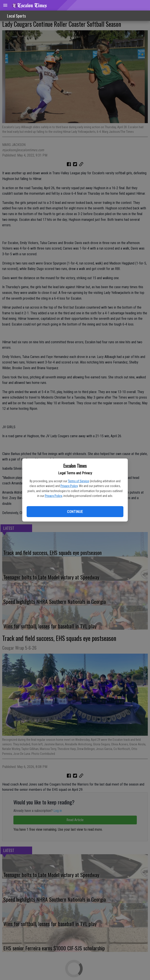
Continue (75, 512)
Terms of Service (79, 481)
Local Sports (16, 16)
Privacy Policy (69, 486)
